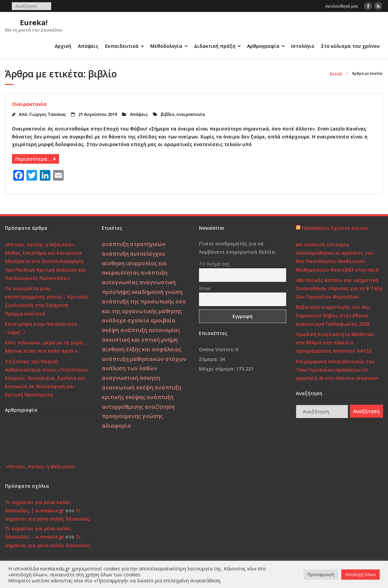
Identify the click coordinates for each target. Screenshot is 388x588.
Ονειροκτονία (29, 104)
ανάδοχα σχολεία (126, 320)
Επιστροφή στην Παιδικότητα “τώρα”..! (41, 328)
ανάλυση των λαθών (129, 368)
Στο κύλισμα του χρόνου (350, 46)
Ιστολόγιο (303, 46)
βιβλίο (168, 114)
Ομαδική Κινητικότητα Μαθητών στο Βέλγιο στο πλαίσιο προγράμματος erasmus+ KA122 (335, 342)
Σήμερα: (209, 359)
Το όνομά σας (214, 264)
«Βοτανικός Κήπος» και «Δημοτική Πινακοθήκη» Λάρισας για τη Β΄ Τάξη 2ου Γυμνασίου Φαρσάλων (339, 288)
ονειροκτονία (191, 114)
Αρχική (63, 46)
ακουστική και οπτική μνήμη (140, 340)
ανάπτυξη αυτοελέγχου (133, 254)
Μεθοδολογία (166, 46)
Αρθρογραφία (263, 46)
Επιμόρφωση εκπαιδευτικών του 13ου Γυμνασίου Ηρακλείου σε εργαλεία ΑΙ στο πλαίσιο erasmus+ (337, 370)
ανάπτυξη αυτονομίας (150, 330)
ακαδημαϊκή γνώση (157, 292)
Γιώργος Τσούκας (48, 114)
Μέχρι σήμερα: (218, 369)
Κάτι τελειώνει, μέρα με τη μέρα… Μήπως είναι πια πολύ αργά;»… (46, 347)
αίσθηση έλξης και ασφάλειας (142, 349)
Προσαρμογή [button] (321, 574)
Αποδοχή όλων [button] (360, 574)
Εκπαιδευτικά (122, 46)
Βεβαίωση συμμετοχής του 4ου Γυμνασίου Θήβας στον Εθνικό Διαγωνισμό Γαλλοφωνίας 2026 (333, 315)
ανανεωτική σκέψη (128, 387)
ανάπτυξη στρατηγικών (134, 244)
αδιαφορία (116, 426)
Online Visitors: (217, 349)
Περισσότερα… (33, 159)
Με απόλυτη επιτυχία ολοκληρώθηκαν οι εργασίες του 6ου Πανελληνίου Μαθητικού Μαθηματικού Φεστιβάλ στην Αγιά (337, 257)
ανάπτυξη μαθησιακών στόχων (144, 359)
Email (205, 288)
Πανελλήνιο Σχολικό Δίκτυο (335, 228)
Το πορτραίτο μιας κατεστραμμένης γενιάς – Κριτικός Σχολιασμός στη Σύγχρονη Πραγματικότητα (47, 301)
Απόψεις (88, 46)
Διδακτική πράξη (215, 46)
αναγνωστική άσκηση (131, 378)
